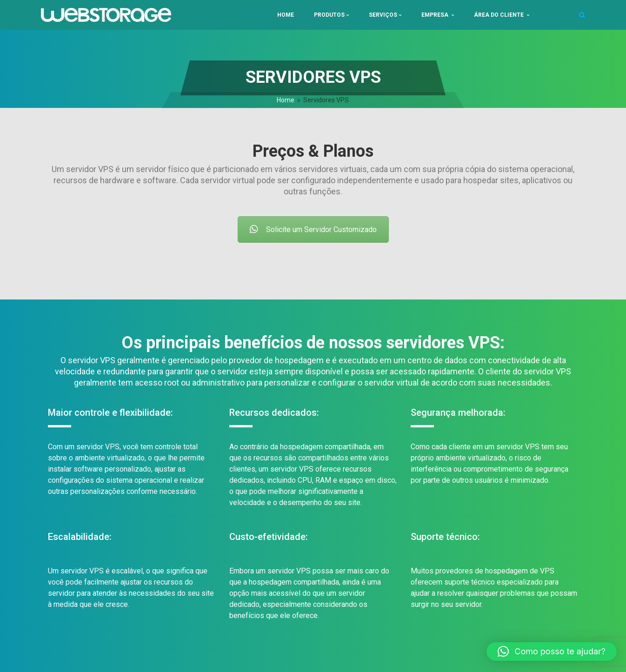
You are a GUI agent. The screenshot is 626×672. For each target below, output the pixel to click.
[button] (552, 652)
